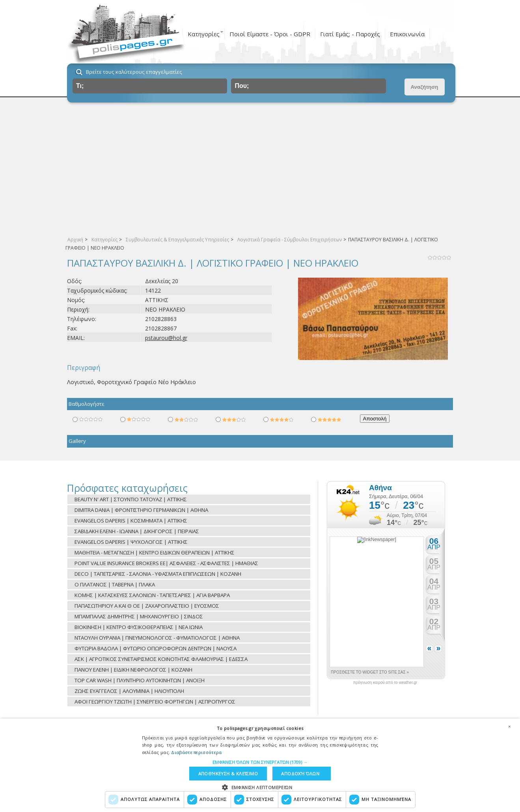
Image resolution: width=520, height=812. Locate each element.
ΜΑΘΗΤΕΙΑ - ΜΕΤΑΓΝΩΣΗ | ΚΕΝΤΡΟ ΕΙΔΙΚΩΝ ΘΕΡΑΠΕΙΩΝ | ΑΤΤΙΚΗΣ (155, 553)
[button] (260, 762)
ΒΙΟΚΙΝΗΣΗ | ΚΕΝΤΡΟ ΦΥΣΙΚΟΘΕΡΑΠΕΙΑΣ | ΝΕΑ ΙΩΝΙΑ (139, 627)
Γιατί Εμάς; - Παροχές (350, 34)
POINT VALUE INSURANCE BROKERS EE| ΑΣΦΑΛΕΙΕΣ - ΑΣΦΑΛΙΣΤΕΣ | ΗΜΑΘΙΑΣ (166, 563)
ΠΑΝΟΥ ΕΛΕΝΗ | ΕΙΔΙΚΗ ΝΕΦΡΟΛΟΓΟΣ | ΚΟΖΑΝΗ (133, 670)
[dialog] (260, 765)
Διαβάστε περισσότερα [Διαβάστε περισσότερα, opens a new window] (196, 752)
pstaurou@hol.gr (166, 338)
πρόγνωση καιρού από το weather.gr (385, 683)
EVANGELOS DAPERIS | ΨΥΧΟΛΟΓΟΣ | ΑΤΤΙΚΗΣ (131, 542)
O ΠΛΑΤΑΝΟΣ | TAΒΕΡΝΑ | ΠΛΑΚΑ (115, 584)
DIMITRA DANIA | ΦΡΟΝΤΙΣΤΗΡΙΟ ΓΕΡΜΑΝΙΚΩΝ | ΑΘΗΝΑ (141, 510)
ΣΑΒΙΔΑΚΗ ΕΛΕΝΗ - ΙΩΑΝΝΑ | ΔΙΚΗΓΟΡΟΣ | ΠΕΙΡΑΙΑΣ (137, 531)
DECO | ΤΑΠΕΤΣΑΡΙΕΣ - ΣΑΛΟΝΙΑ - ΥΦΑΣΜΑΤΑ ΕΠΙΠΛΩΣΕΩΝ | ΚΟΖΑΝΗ (158, 574)
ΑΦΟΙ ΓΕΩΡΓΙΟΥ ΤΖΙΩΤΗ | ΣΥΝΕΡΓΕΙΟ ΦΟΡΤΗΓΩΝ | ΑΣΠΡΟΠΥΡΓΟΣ (155, 702)
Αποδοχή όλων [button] (301, 774)
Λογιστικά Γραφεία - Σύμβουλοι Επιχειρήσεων (290, 240)
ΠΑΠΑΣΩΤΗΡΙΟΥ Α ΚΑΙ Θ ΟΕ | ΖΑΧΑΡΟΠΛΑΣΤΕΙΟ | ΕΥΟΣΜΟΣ (147, 606)
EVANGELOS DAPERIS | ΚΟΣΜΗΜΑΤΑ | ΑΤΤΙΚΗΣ (131, 521)
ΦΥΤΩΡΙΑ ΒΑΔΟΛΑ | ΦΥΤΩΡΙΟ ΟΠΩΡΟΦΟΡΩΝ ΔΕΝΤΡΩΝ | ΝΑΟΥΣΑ (156, 648)
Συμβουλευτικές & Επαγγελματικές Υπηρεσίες (177, 240)
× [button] (509, 726)
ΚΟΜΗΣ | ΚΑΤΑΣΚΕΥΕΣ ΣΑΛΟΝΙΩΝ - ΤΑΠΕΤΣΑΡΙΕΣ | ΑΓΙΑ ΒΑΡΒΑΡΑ (152, 595)
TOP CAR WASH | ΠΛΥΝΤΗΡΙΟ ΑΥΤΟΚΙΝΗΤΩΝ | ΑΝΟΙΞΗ (140, 680)
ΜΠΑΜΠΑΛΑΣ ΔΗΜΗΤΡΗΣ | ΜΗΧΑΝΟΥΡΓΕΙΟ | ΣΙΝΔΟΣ (139, 616)
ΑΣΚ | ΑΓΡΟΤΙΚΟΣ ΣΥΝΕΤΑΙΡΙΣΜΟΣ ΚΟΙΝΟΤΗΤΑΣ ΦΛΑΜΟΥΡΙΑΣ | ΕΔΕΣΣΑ (161, 659)
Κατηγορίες (204, 34)
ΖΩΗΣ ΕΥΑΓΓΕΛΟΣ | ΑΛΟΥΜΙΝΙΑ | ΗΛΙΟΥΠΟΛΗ (129, 691)
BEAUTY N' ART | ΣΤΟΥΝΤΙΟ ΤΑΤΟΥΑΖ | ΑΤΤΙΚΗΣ (131, 499)
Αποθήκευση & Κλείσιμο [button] (228, 774)
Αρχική (75, 240)
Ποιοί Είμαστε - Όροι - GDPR (270, 34)
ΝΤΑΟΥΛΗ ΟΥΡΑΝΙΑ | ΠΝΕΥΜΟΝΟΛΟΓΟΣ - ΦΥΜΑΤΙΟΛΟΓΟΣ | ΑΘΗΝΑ (157, 638)
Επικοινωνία (407, 34)
